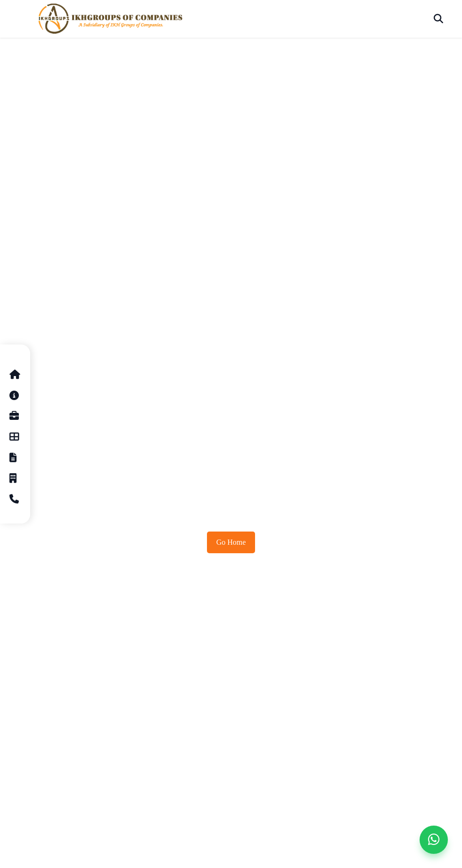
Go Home (231, 542)
